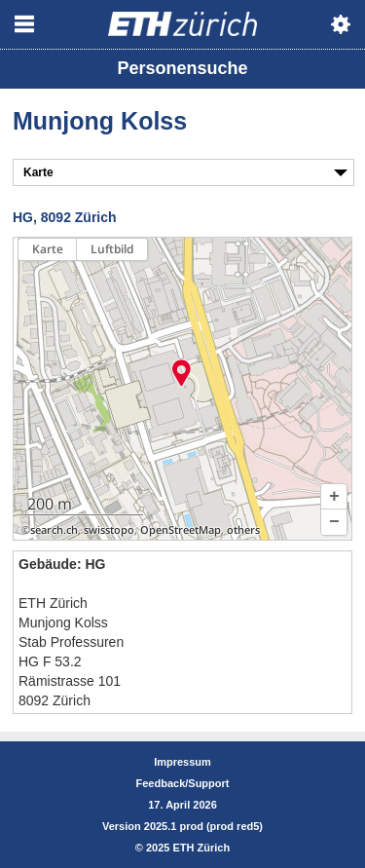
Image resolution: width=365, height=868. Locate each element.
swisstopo (109, 530)
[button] (334, 497)
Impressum (182, 762)
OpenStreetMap (181, 530)
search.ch (54, 530)
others (243, 530)
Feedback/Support (183, 783)
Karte (48, 249)
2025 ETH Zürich (188, 848)
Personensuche (182, 68)
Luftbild (112, 249)
